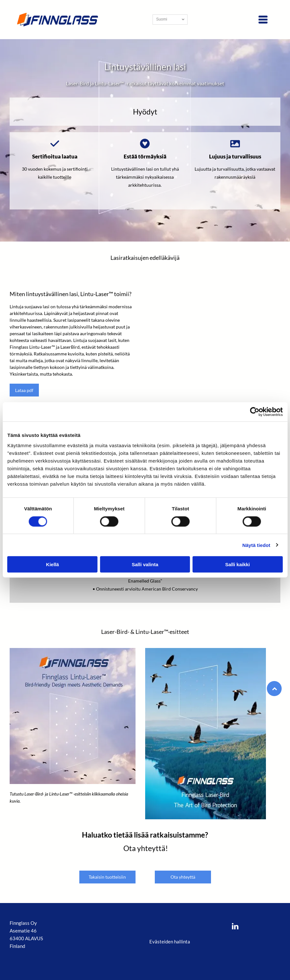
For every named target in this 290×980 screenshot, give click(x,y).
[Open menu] (263, 20)
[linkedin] (235, 927)
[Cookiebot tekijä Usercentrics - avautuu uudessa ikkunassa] (255, 412)
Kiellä (52, 564)
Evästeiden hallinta (170, 942)
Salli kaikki (237, 564)
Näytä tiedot (256, 545)
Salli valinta (145, 564)
